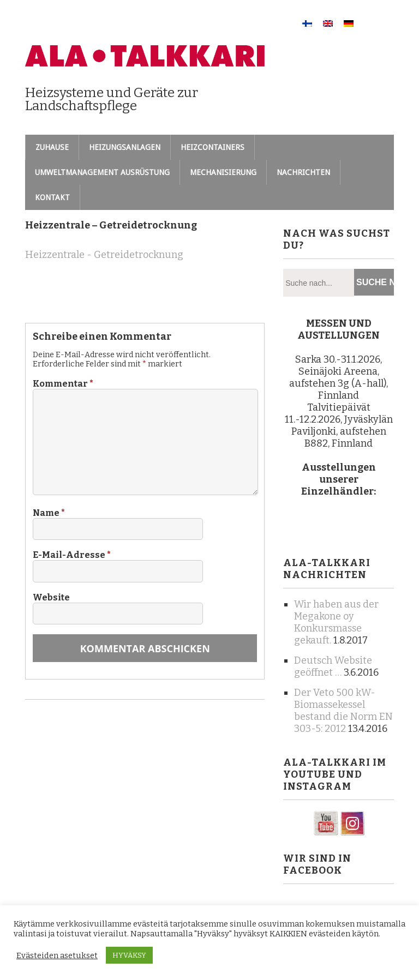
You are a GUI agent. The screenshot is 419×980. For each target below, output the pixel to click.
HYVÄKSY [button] (129, 955)
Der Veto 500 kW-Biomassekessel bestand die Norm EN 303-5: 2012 (343, 711)
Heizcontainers (213, 147)
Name (49, 513)
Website (51, 597)
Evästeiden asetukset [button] (57, 955)
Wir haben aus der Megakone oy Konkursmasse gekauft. (336, 622)
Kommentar (63, 384)
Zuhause (52, 147)
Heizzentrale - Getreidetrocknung (104, 255)
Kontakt (52, 197)
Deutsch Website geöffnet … (333, 666)
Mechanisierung (223, 172)
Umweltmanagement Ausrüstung (102, 172)
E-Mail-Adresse (72, 555)
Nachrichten (303, 172)
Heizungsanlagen (125, 147)
